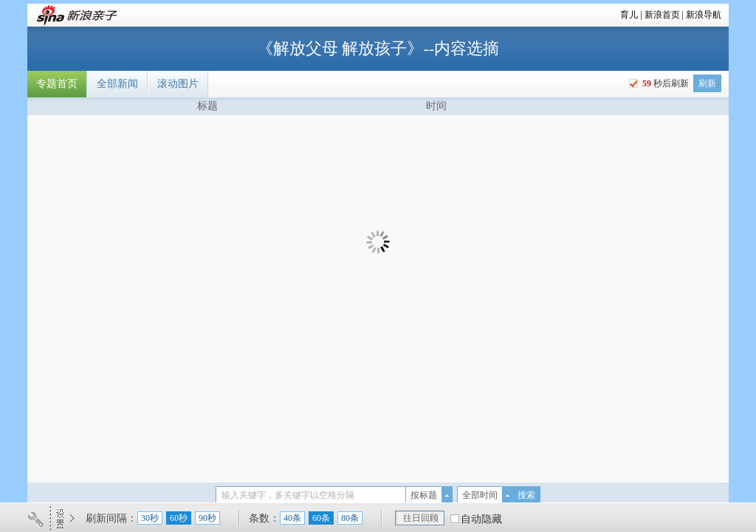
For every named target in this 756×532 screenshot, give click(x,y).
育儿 (629, 15)
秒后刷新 (664, 83)
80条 (350, 518)
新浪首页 (662, 15)
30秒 (150, 518)
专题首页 (57, 84)
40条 (292, 518)
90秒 (207, 518)
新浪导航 (704, 15)
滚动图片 (178, 84)
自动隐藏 (481, 519)
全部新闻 (117, 84)
